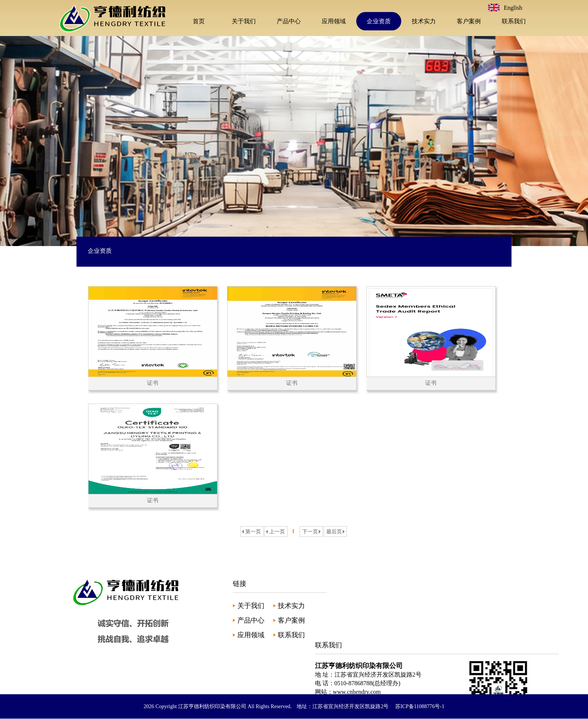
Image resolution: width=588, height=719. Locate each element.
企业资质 (379, 21)
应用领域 (334, 21)
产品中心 (289, 21)
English (513, 8)
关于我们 (244, 21)
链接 (240, 584)
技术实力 (424, 21)
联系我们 (514, 21)
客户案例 (469, 21)
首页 (199, 21)
